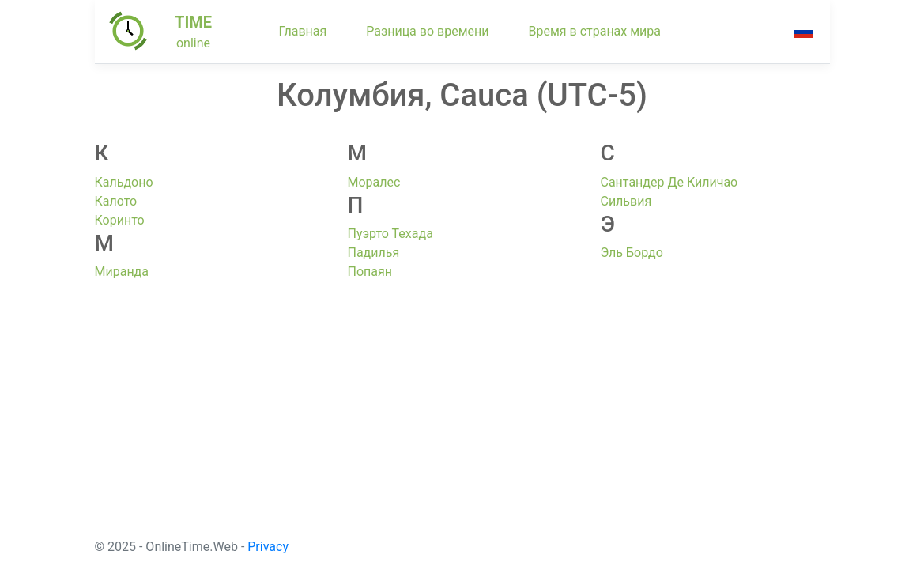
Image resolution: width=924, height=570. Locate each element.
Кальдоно (124, 182)
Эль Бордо (631, 253)
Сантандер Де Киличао (669, 182)
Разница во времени (427, 31)
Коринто (120, 220)
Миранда (122, 272)
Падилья (373, 253)
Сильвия (626, 201)
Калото (116, 201)
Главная (303, 31)
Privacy (268, 547)
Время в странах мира (594, 31)
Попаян (369, 272)
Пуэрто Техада (390, 234)
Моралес (373, 182)
